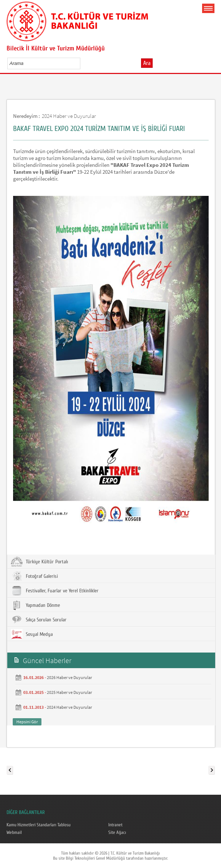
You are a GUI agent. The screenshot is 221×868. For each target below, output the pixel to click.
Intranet (115, 825)
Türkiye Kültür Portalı (39, 561)
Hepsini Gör (27, 722)
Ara (147, 63)
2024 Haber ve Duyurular (69, 116)
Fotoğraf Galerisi (34, 576)
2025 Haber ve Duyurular (69, 692)
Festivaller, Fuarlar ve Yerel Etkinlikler (55, 591)
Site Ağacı (117, 832)
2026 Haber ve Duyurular (69, 677)
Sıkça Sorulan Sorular (39, 620)
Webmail (14, 832)
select (82, 63)
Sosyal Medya (32, 634)
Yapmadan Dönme (35, 605)
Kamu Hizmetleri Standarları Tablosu (39, 825)
